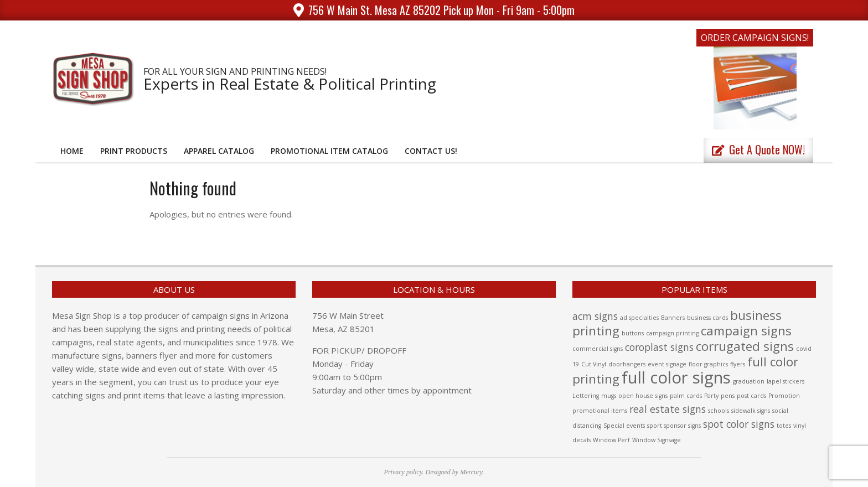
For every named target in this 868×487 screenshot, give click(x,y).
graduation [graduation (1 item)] (749, 381)
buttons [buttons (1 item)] (633, 333)
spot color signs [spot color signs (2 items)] (739, 424)
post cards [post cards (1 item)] (751, 396)
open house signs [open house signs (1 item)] (643, 396)
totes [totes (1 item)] (784, 426)
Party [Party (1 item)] (711, 396)
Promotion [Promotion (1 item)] (784, 396)
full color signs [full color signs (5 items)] (676, 377)
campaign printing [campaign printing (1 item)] (672, 333)
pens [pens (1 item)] (728, 396)
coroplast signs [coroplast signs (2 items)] (659, 347)
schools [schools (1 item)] (719, 411)
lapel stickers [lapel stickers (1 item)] (786, 381)
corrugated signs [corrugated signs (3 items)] (745, 346)
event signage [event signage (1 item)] (667, 364)
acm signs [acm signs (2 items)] (595, 316)
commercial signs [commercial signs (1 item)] (598, 349)
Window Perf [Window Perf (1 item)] (611, 440)
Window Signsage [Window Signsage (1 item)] (657, 440)
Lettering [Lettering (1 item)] (586, 396)
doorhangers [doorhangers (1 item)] (627, 364)
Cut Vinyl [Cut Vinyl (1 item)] (594, 364)
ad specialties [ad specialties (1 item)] (639, 318)
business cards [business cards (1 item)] (707, 318)
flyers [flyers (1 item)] (738, 364)
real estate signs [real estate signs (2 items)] (668, 409)
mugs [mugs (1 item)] (609, 396)
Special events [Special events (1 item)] (624, 426)
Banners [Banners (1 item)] (673, 318)
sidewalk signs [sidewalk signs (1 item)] (751, 411)
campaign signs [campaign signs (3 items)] (746, 331)
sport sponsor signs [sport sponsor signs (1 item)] (674, 426)
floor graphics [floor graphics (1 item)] (708, 364)
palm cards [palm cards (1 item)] (686, 396)
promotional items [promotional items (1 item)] (600, 411)
